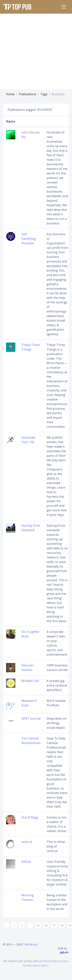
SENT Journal (31, 718)
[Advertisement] (36, 52)
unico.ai (27, 842)
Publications (27, 94)
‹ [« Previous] (6, 925)
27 (54, 925)
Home (10, 94)
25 (38, 925)
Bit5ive (26, 862)
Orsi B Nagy (30, 817)
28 (62, 925)
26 (46, 925)
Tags (44, 94)
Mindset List (30, 681)
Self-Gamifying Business (29, 239)
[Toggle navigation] (64, 7)
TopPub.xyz (30, 944)
